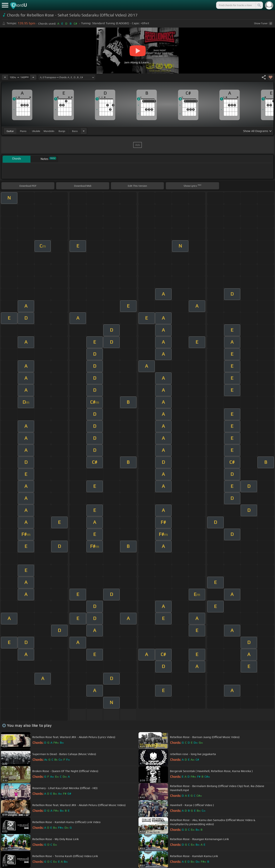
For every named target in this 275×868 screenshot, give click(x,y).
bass (75, 131)
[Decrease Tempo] (5, 77)
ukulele (36, 131)
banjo (62, 131)
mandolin (49, 131)
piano (23, 131)
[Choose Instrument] (84, 131)
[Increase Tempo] (33, 77)
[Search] (259, 5)
